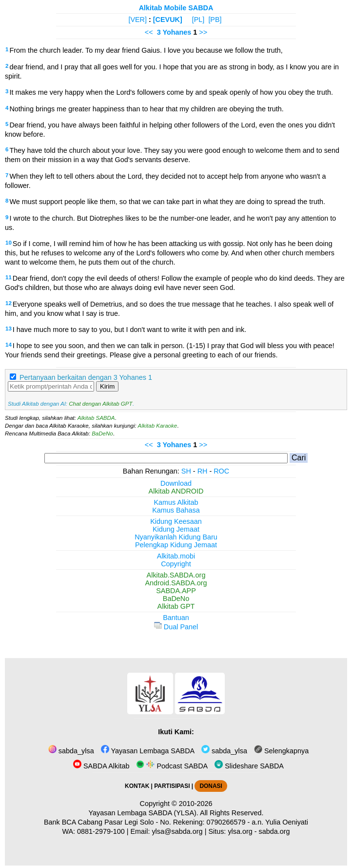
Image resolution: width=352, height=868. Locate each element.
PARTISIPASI (172, 786)
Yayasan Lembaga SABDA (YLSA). (144, 813)
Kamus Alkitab (176, 502)
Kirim (107, 386)
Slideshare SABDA (249, 766)
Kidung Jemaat (176, 529)
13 (9, 329)
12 (9, 303)
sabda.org (274, 831)
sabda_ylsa (71, 751)
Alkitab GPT (176, 606)
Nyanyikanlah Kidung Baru (176, 537)
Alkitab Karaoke (158, 426)
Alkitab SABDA (96, 418)
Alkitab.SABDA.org (176, 575)
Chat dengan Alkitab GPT (100, 404)
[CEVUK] (168, 20)
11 (9, 277)
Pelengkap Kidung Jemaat (176, 545)
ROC (221, 471)
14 (9, 345)
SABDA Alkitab (101, 766)
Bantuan (176, 618)
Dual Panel (176, 627)
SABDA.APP (176, 591)
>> (203, 32)
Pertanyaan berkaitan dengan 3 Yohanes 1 (86, 377)
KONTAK (137, 786)
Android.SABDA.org (176, 583)
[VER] (137, 20)
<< (149, 32)
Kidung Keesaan (176, 521)
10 (9, 243)
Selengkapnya (281, 751)
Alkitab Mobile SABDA (176, 8)
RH (203, 471)
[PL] (198, 20)
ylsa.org (240, 831)
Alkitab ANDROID (176, 491)
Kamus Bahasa (176, 510)
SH (186, 471)
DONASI (211, 786)
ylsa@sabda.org (177, 831)
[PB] (215, 20)
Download (176, 483)
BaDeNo (102, 434)
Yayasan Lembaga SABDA (148, 751)
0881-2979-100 (101, 831)
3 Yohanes (174, 32)
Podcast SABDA (172, 766)
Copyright (176, 564)
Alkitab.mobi (176, 556)
